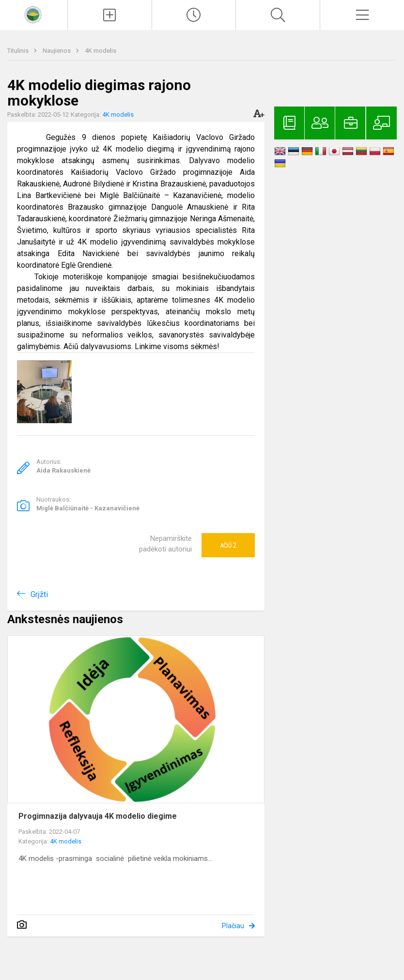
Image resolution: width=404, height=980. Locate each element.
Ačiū (228, 545)
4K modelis (101, 51)
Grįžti (39, 594)
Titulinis (19, 51)
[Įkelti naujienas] (110, 15)
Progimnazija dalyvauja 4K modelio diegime (98, 816)
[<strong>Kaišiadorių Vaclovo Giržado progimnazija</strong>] (34, 14)
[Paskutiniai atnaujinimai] (194, 15)
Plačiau (233, 926)
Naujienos (57, 51)
